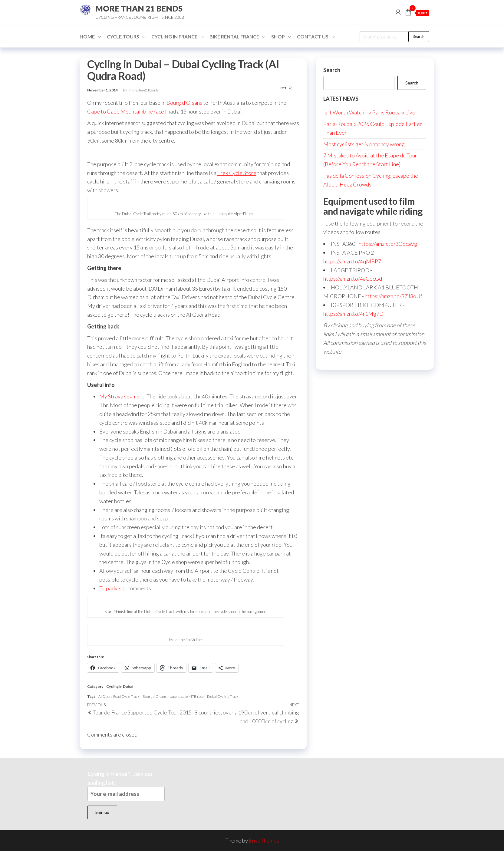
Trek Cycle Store (237, 173)
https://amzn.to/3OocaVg (388, 244)
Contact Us (313, 36)
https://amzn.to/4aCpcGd (353, 279)
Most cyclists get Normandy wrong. (365, 144)
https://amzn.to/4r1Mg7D (353, 314)
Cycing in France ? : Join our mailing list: (126, 786)
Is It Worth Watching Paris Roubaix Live (369, 112)
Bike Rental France (234, 36)
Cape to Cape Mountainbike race (126, 111)
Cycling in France (174, 36)
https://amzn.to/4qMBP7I (353, 261)
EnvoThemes (264, 840)
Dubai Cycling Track (223, 696)
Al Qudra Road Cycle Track (119, 696)
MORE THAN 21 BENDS (139, 8)
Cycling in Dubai (119, 686)
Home (87, 36)
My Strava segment (122, 396)
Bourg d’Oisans (184, 103)
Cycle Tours (123, 36)
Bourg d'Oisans (155, 696)
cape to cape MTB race (187, 696)
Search (419, 36)
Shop (278, 36)
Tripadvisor (113, 588)
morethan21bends (144, 90)
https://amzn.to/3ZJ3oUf (394, 296)
